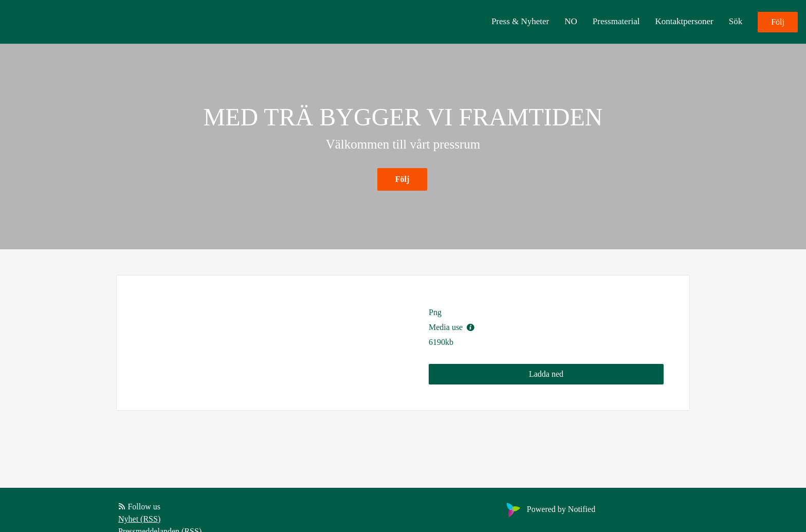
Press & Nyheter (520, 21)
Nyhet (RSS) (139, 519)
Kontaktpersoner (684, 21)
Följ (778, 22)
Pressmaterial (616, 21)
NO (571, 21)
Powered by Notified (549, 509)
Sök (736, 21)
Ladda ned (546, 374)
